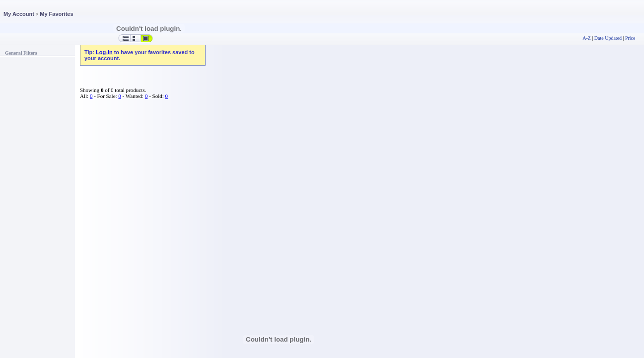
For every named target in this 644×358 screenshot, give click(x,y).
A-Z (587, 38)
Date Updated (608, 38)
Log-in (104, 52)
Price (630, 38)
